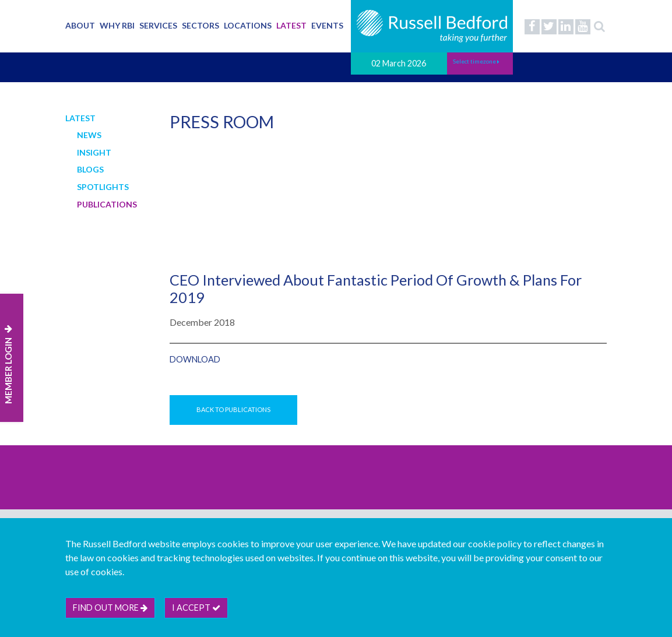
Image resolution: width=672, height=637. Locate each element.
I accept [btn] (196, 608)
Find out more (110, 608)
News (89, 135)
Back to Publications (233, 409)
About (80, 25)
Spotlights (103, 187)
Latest (291, 25)
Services (158, 25)
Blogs (90, 169)
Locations (248, 25)
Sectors (200, 25)
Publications (107, 204)
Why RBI (117, 25)
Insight (94, 152)
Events (327, 25)
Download (195, 359)
